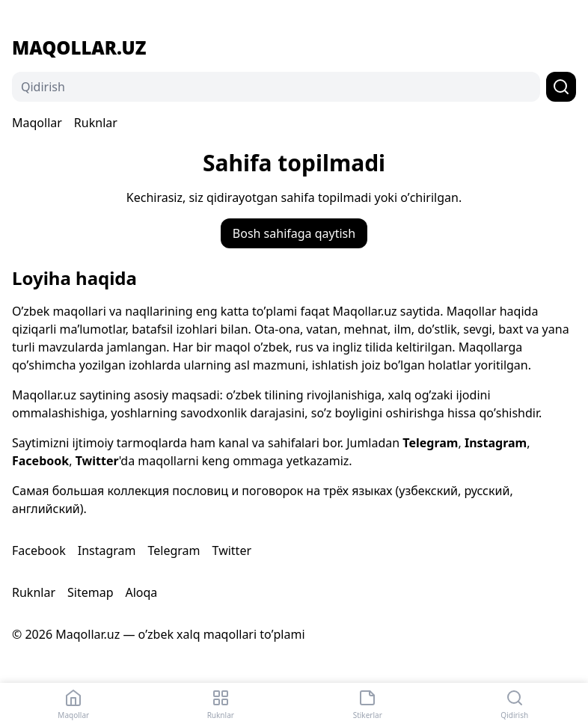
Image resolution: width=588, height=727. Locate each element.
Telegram (430, 443)
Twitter (97, 461)
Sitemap (91, 592)
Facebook (40, 461)
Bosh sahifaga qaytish (294, 233)
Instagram (496, 443)
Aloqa (141, 592)
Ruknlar (96, 123)
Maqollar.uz (79, 48)
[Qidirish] (276, 87)
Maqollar (37, 123)
